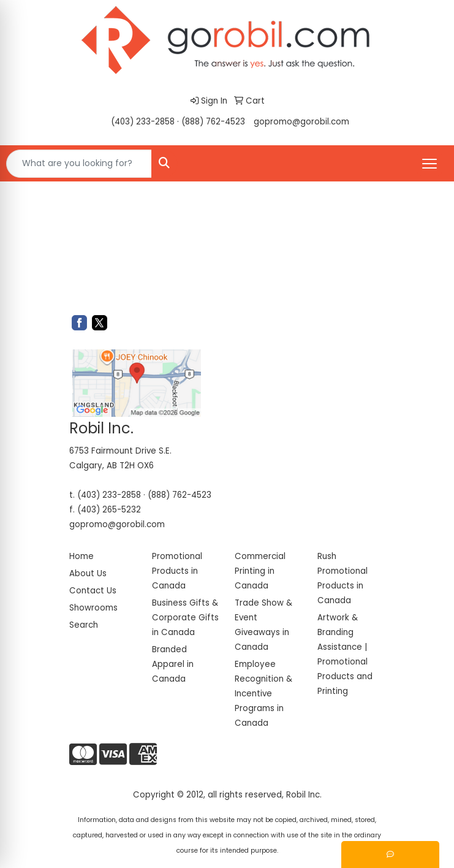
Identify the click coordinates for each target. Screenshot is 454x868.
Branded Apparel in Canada (173, 664)
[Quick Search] (79, 164)
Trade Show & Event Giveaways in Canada (263, 625)
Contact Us (93, 591)
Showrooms (93, 608)
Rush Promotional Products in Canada (342, 578)
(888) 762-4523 (213, 122)
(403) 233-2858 (143, 122)
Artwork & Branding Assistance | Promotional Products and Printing (345, 654)
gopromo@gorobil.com (301, 122)
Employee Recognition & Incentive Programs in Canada (263, 694)
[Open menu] (429, 164)
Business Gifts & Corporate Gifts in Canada (185, 618)
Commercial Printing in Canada (260, 571)
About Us (88, 573)
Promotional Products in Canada (177, 571)
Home (81, 556)
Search (84, 625)
